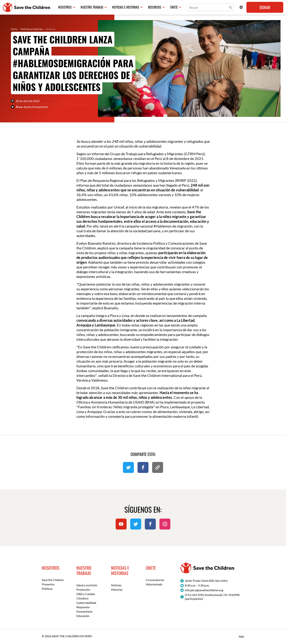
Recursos (155, 7)
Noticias (51, 29)
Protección (83, 589)
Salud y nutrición (87, 585)
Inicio (14, 29)
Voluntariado (154, 584)
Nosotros (65, 7)
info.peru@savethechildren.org (204, 590)
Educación (83, 616)
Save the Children (53, 580)
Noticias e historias (126, 7)
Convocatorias (155, 580)
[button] (230, 7)
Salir (241, 636)
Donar (265, 7)
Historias (117, 589)
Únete (174, 7)
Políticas (47, 589)
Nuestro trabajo (92, 7)
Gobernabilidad (86, 603)
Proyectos (48, 584)
